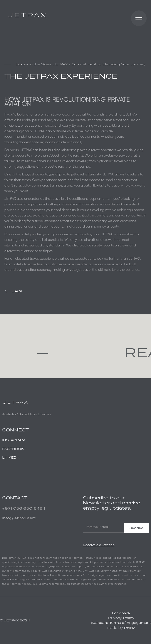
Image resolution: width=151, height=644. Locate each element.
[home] (26, 15)
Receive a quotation (99, 545)
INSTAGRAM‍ (14, 440)
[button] (139, 18)
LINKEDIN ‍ (11, 457)
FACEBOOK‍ (13, 449)
